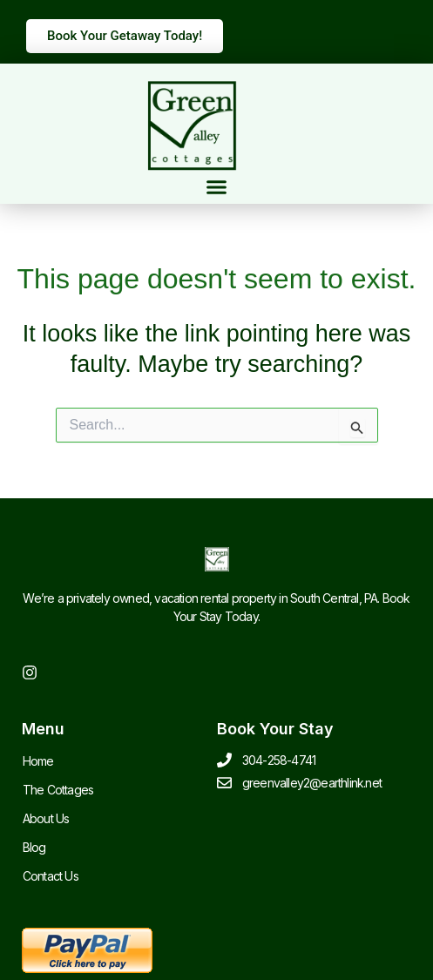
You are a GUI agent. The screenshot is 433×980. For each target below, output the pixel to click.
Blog (34, 847)
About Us (46, 818)
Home (38, 761)
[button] (217, 187)
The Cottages (58, 790)
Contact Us (51, 876)
